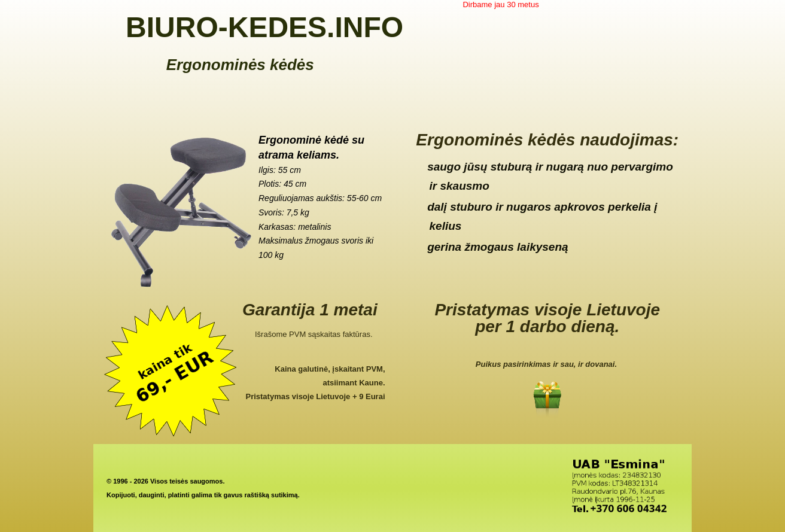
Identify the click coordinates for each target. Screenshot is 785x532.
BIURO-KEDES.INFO (264, 27)
